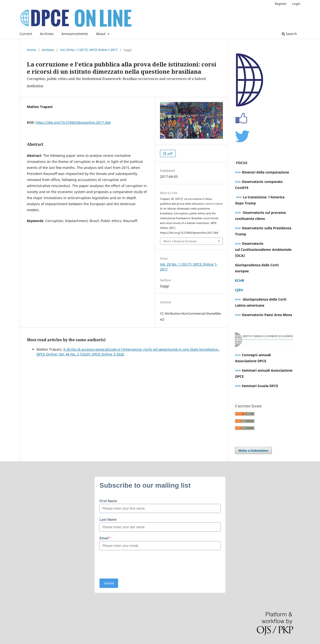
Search (289, 34)
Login (296, 4)
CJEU (239, 290)
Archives (47, 34)
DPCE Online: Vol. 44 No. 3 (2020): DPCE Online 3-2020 (80, 354)
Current (26, 34)
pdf (170, 153)
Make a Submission (253, 450)
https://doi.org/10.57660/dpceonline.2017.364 (73, 122)
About (101, 34)
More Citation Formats (180, 241)
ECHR (240, 280)
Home (31, 50)
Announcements (75, 34)
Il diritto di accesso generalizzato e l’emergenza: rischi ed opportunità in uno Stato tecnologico (141, 349)
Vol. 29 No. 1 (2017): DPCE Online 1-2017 (89, 50)
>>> (238, 172)
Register (281, 4)
